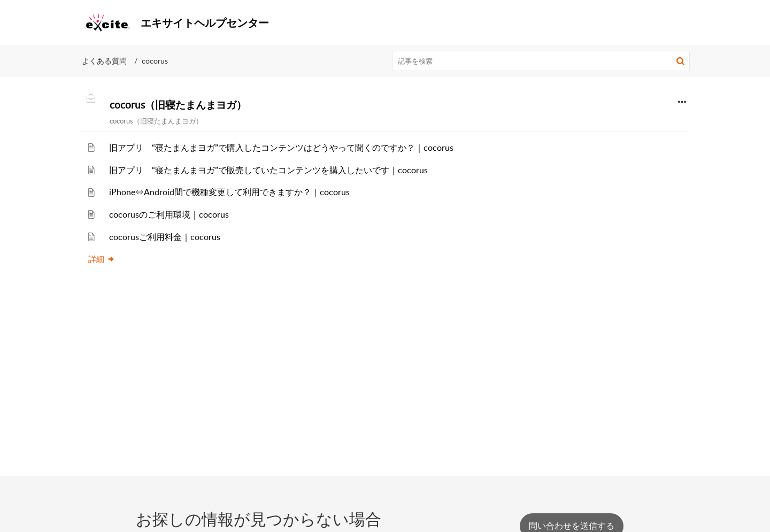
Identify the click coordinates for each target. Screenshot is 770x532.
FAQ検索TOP (632, 22)
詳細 (102, 259)
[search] (541, 61)
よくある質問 (104, 61)
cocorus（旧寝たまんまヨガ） (178, 105)
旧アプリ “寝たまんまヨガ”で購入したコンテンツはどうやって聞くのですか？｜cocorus (281, 148)
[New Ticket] (572, 526)
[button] (678, 22)
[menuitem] (632, 22)
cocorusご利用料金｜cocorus (165, 237)
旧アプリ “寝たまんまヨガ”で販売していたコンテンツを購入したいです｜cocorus (268, 170)
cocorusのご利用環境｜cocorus (169, 214)
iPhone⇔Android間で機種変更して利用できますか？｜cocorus (229, 192)
